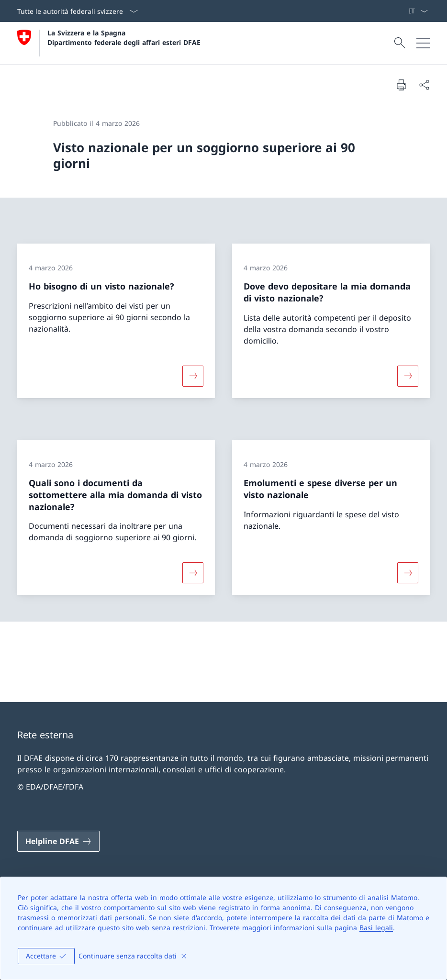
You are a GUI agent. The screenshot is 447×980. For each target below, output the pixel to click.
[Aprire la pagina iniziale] (109, 43)
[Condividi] (424, 85)
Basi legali (376, 928)
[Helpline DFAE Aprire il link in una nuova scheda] (58, 841)
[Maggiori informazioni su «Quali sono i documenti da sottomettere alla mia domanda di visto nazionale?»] (193, 573)
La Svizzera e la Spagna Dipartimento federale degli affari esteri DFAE (124, 37)
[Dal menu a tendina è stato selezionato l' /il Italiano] (418, 11)
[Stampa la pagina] (401, 85)
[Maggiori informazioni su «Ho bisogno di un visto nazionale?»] (193, 376)
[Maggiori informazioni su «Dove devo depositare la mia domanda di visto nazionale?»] (408, 376)
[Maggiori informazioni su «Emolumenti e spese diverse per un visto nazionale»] (408, 573)
